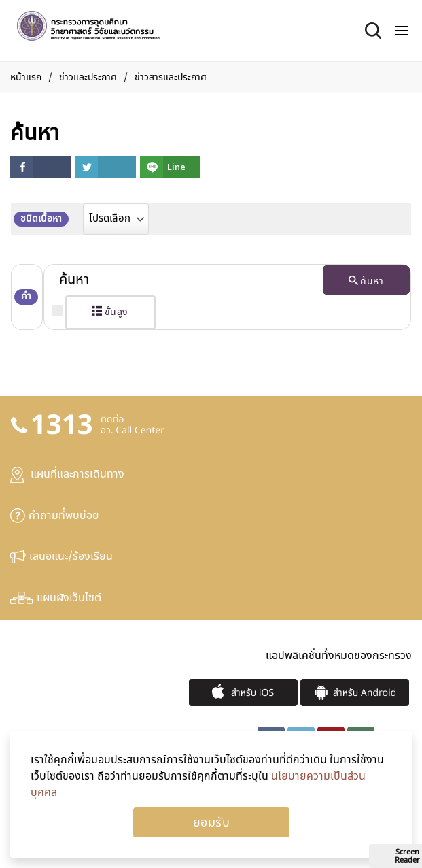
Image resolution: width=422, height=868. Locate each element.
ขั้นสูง (110, 312)
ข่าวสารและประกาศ (171, 77)
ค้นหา (366, 281)
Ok (211, 822)
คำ (26, 296)
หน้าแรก (26, 77)
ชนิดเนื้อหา (41, 219)
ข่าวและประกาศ (88, 77)
